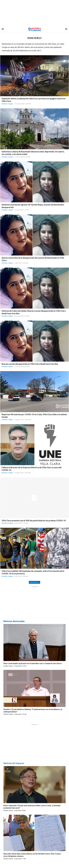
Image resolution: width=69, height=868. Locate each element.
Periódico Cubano (7, 104)
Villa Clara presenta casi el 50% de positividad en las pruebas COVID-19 (34, 520)
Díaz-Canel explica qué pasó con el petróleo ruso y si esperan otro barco (33, 663)
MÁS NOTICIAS (34, 582)
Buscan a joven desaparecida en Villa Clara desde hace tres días (30, 364)
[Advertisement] (34, 13)
